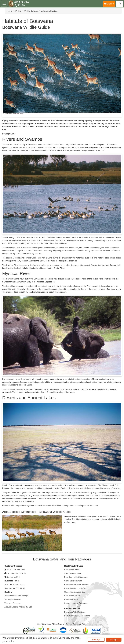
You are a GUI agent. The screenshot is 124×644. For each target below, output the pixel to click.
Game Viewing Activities (75, 592)
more (73, 522)
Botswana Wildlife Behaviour (77, 585)
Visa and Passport (12, 603)
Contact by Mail (13, 577)
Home (10, 11)
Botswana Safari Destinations (77, 616)
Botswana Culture (72, 596)
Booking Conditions (13, 599)
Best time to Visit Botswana (76, 577)
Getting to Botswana (73, 581)
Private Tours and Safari (77, 624)
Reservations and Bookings (16, 596)
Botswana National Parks (75, 588)
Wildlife (18, 11)
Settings (96, 639)
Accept (114, 639)
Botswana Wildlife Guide (75, 612)
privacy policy (63, 638)
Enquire (110, 3)
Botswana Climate (72, 570)
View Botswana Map (73, 573)
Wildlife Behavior (31, 11)
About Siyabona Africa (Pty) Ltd (18, 607)
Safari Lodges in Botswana (76, 603)
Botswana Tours (71, 599)
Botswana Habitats (49, 11)
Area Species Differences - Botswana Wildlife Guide (37, 512)
